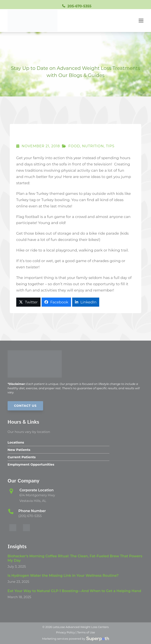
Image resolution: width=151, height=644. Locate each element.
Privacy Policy (66, 632)
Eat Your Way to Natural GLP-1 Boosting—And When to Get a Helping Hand (74, 591)
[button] (141, 21)
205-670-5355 (79, 6)
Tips (110, 146)
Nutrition (93, 146)
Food (74, 146)
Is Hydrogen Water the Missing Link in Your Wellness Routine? (63, 576)
